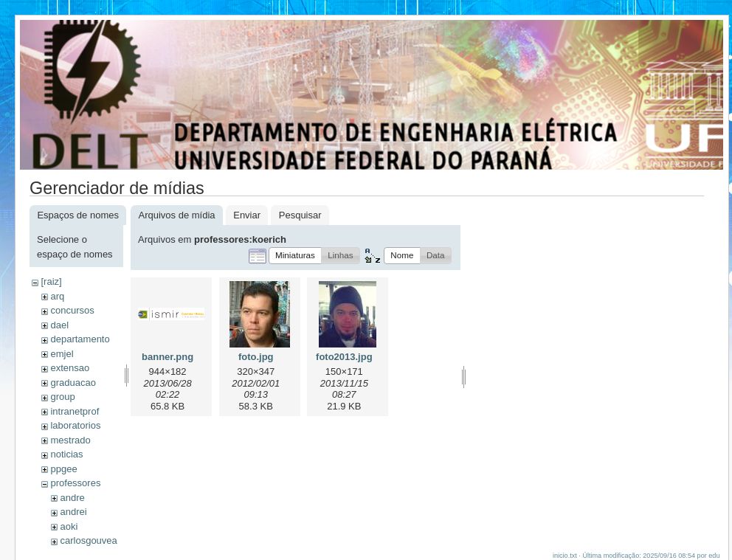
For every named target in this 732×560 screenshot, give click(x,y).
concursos (72, 310)
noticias (66, 454)
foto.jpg (256, 357)
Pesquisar (300, 215)
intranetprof (75, 411)
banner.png (168, 357)
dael (59, 325)
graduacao (73, 383)
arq (57, 296)
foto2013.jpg (344, 357)
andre (72, 498)
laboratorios (75, 425)
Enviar (247, 215)
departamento (80, 339)
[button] (295, 256)
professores (75, 483)
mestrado (70, 440)
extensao (70, 368)
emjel (62, 354)
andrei (73, 512)
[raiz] (51, 281)
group (62, 397)
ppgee (63, 469)
